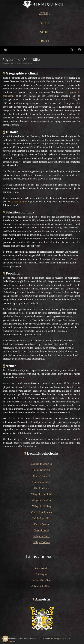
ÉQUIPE (45, 23)
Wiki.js (57, 639)
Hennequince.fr (9, 642)
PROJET (45, 41)
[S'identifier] (79, 50)
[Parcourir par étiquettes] (5, 50)
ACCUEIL (44, 14)
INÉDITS (45, 32)
